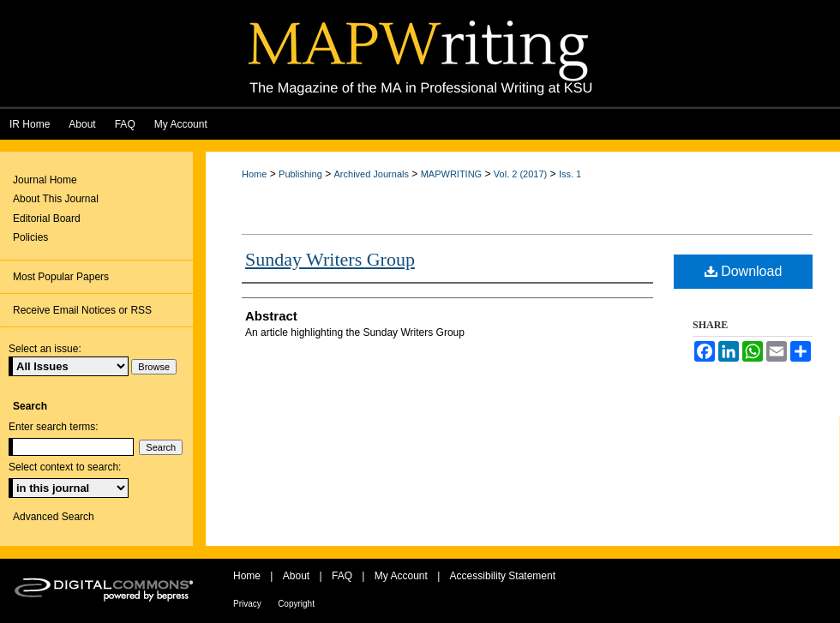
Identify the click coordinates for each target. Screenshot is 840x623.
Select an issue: (45, 349)
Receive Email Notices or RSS (82, 310)
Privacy (247, 604)
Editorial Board (47, 219)
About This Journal (56, 199)
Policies (30, 237)
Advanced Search (54, 517)
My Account (401, 576)
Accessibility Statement (503, 576)
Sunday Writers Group (330, 259)
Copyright (296, 604)
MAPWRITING (452, 174)
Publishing (300, 174)
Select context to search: (65, 467)
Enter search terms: (54, 427)
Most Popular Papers (61, 277)
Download (744, 271)
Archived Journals (372, 174)
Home (254, 174)
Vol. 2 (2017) (520, 174)
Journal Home (45, 180)
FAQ (342, 576)
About (296, 576)
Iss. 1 (570, 174)
